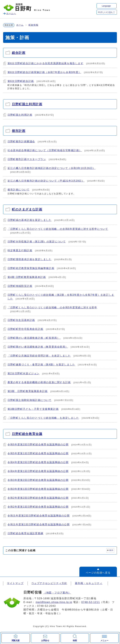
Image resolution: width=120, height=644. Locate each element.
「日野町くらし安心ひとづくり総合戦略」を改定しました (43, 418)
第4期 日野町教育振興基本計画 (27, 277)
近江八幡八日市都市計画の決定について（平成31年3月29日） (46, 181)
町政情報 (33, 25)
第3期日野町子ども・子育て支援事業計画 (33, 409)
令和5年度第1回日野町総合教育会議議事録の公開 (38, 453)
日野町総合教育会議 (27, 434)
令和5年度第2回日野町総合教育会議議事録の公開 (38, 445)
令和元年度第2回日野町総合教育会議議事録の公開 (39, 516)
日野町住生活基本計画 (21, 320)
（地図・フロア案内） (57, 593)
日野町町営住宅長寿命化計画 (25, 329)
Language (106, 6)
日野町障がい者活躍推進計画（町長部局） (34, 338)
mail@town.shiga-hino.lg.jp (54, 602)
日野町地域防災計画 (20, 286)
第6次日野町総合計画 (21, 81)
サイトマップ (15, 583)
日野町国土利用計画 (27, 104)
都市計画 (19, 131)
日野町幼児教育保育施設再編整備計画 (31, 268)
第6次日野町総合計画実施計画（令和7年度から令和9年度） (44, 72)
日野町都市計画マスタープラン (27, 159)
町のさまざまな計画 (27, 209)
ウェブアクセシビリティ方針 (49, 583)
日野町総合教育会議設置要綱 (25, 533)
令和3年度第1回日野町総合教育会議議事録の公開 (38, 489)
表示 (111, 550)
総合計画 (19, 53)
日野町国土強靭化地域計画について (30, 400)
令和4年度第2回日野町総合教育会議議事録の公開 (38, 462)
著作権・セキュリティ (89, 583)
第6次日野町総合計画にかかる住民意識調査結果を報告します (45, 63)
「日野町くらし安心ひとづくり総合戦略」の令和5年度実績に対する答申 (52, 308)
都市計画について (19, 190)
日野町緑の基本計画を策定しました (30, 220)
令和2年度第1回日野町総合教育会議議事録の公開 (38, 507)
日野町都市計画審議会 (21, 141)
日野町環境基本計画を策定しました (30, 259)
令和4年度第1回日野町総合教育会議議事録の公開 (38, 471)
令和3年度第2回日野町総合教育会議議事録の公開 (38, 480)
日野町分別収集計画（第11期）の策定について (37, 242)
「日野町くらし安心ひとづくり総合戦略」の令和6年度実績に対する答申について (58, 229)
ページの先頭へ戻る (98, 573)
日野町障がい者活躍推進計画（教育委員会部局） (38, 347)
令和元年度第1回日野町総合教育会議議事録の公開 (39, 525)
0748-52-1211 (91, 602)
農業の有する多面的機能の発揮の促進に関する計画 (39, 382)
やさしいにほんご (106, 12)
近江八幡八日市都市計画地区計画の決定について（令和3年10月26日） (51, 168)
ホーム (20, 25)
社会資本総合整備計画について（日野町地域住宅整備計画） (45, 150)
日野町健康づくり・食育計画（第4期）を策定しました (41, 365)
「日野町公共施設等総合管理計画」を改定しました (39, 356)
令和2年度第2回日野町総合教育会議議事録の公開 (38, 498)
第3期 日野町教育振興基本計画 (28, 391)
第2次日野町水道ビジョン (23, 373)
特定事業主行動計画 (20, 250)
